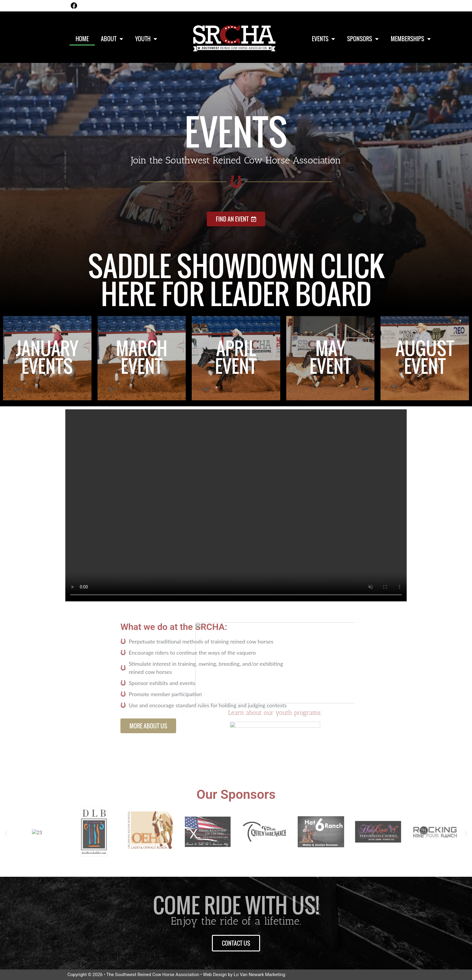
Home (82, 39)
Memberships (411, 39)
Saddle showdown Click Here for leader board (236, 279)
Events (323, 39)
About (112, 39)
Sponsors (363, 39)
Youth (146, 39)
